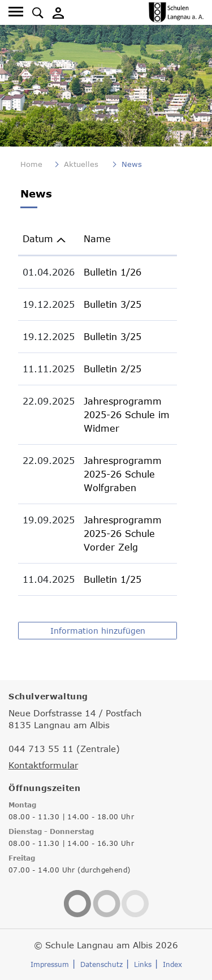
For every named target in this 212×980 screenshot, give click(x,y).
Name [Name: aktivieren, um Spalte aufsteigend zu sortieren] (97, 239)
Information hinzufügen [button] (98, 631)
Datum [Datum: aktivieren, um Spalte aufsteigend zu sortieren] (38, 239)
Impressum (50, 964)
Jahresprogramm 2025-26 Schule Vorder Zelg (123, 534)
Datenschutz (101, 964)
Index (172, 964)
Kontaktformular (43, 765)
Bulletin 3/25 (113, 304)
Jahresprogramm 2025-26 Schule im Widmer (127, 415)
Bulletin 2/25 (113, 369)
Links (143, 964)
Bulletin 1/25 (113, 579)
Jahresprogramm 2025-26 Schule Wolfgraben (123, 474)
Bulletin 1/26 (113, 272)
